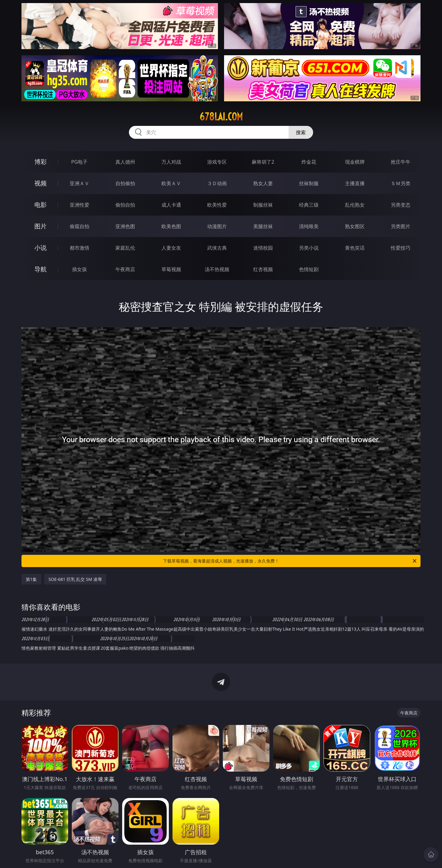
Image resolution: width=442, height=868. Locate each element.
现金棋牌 (355, 162)
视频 (41, 183)
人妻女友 (171, 248)
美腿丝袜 (263, 226)
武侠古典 (217, 248)
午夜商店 (125, 269)
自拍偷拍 (125, 183)
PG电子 (79, 162)
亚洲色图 (125, 226)
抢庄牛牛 (401, 162)
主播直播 (355, 183)
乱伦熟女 (355, 205)
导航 (41, 269)
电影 (41, 205)
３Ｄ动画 (217, 183)
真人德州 (125, 162)
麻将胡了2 (263, 162)
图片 (41, 226)
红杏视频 (263, 269)
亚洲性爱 (79, 205)
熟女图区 (355, 226)
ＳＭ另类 (401, 183)
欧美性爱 (217, 205)
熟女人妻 (263, 183)
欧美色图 (171, 226)
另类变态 (401, 205)
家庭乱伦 (125, 248)
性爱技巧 (401, 248)
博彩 (41, 162)
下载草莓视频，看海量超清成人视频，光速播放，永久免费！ (290, 561)
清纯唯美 (309, 226)
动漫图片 (217, 226)
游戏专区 (217, 162)
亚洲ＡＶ (79, 183)
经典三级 (309, 205)
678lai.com (221, 117)
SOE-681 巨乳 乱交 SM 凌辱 (75, 579)
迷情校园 (263, 248)
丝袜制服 (309, 183)
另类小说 (309, 248)
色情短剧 (309, 269)
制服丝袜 (263, 205)
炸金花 (309, 162)
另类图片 (401, 226)
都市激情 (79, 248)
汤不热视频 (217, 269)
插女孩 (79, 269)
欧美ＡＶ (171, 183)
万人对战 (171, 162)
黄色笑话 (355, 248)
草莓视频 (171, 269)
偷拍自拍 (125, 205)
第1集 (31, 579)
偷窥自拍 (79, 226)
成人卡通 (171, 205)
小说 (41, 248)
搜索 (301, 132)
